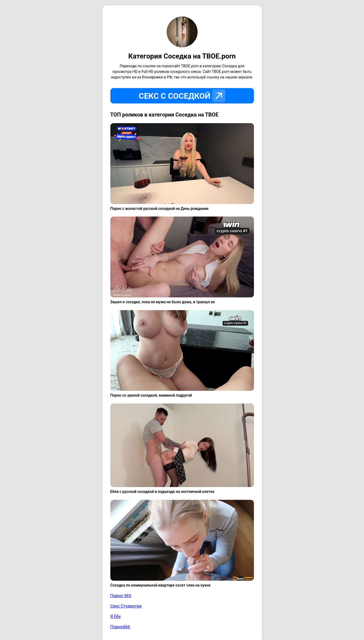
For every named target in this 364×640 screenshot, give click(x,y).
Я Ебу (116, 616)
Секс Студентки (126, 606)
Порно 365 (121, 596)
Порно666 (120, 627)
